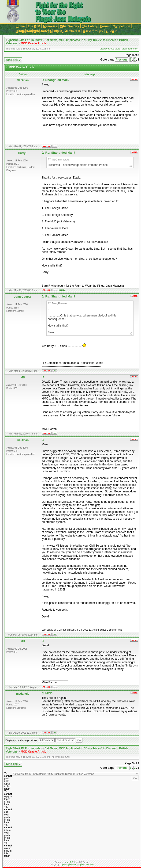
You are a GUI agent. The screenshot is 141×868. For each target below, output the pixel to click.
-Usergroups (93, 31)
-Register (24, 31)
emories (50, 26)
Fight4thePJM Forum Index (24, 40)
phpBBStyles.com (68, 864)
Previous (121, 60)
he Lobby (90, 26)
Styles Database (86, 864)
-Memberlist (71, 31)
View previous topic (110, 49)
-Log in (112, 31)
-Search (41, 31)
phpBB (70, 862)
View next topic (130, 49)
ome (21, 26)
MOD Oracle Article (33, 43)
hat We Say (70, 26)
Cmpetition (121, 26)
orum (105, 26)
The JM (34, 26)
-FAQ (54, 31)
